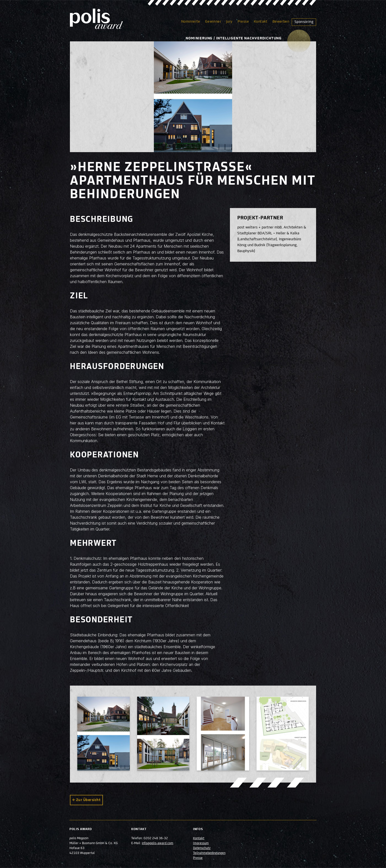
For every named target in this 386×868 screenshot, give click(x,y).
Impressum (201, 843)
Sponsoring (304, 22)
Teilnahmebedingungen (209, 853)
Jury (229, 22)
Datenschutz (202, 848)
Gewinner (213, 22)
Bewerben (281, 22)
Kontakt (261, 22)
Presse (243, 22)
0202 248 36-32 (156, 838)
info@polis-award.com (158, 843)
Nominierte (191, 22)
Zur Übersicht (88, 800)
